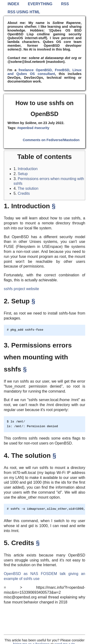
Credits (24, 193)
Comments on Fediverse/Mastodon (51, 140)
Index (13, 4)
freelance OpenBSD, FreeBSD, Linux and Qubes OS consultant (44, 72)
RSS (65, 4)
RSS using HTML (24, 12)
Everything (40, 4)
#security (42, 128)
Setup (23, 174)
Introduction (28, 169)
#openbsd (25, 128)
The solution (28, 188)
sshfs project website (21, 289)
